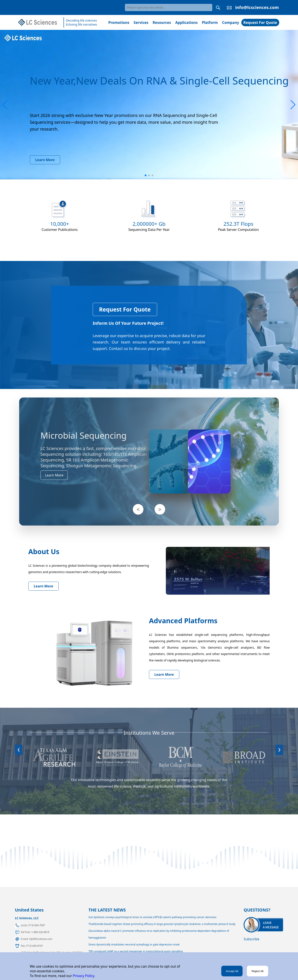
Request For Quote (260, 23)
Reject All (257, 971)
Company (231, 23)
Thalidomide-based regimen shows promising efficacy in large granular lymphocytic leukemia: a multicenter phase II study (162, 924)
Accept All (232, 971)
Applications (186, 23)
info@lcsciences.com (257, 7)
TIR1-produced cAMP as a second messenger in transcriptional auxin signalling (136, 951)
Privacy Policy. (83, 976)
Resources (162, 23)
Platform (210, 23)
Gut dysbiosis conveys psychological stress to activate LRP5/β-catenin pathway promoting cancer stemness (152, 917)
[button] (5, 105)
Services (141, 23)
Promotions (119, 23)
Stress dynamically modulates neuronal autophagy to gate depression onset (134, 944)
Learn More (45, 160)
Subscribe (251, 939)
